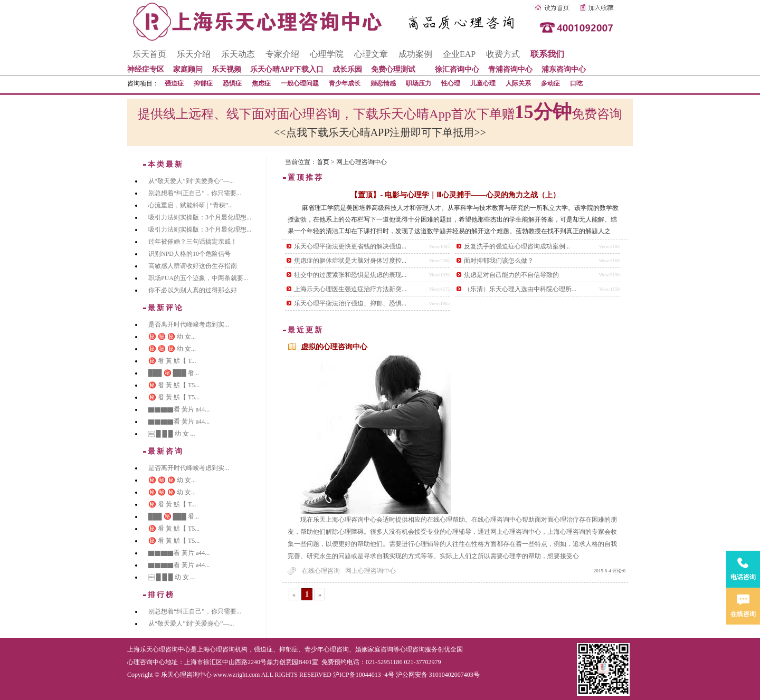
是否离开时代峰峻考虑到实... (189, 324)
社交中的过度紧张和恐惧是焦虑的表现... (350, 275)
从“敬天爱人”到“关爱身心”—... (191, 181)
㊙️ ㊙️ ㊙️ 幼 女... (172, 337)
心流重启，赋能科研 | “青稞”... (191, 205)
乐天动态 (238, 54)
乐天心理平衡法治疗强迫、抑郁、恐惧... (350, 303)
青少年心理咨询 (327, 649)
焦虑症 (261, 83)
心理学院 (327, 54)
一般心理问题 (300, 83)
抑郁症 (203, 83)
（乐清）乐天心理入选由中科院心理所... (520, 289)
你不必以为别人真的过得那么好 (193, 290)
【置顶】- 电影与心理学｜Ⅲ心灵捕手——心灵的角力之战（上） (455, 195)
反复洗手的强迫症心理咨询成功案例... (517, 246)
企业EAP (459, 54)
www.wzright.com (237, 675)
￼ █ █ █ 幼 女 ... (172, 434)
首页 (323, 162)
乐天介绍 (194, 54)
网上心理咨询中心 (370, 571)
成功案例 (415, 54)
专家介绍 (282, 54)
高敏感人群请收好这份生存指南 (193, 266)
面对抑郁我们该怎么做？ (499, 261)
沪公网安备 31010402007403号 (438, 675)
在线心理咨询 (321, 571)
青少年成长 (345, 83)
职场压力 (419, 83)
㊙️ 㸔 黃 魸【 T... (172, 361)
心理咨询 (412, 649)
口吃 (576, 83)
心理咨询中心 (146, 662)
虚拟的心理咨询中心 (334, 347)
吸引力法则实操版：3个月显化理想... (200, 217)
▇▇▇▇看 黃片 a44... (179, 409)
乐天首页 (149, 54)
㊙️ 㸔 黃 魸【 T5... (174, 385)
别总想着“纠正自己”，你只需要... (195, 193)
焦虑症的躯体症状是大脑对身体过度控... (350, 261)
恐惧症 (232, 83)
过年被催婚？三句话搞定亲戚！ (193, 242)
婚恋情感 (383, 83)
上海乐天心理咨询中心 (159, 649)
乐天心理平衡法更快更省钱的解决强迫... (350, 246)
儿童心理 (483, 83)
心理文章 (371, 54)
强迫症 (174, 83)
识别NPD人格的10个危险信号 (189, 254)
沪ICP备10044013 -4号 (364, 675)
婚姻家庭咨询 (374, 649)
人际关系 (518, 83)
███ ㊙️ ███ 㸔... (174, 373)
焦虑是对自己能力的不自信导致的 (511, 275)
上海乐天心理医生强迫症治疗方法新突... (350, 289)
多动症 (550, 83)
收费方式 (503, 54)
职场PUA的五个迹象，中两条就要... (198, 278)
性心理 (451, 83)
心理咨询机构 (229, 649)
